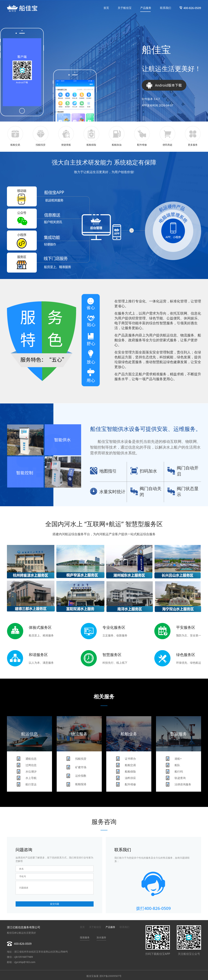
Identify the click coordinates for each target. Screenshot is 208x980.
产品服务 (146, 8)
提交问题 (55, 904)
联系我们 (166, 8)
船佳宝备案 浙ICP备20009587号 (104, 976)
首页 (106, 8)
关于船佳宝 (125, 8)
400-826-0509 (192, 8)
